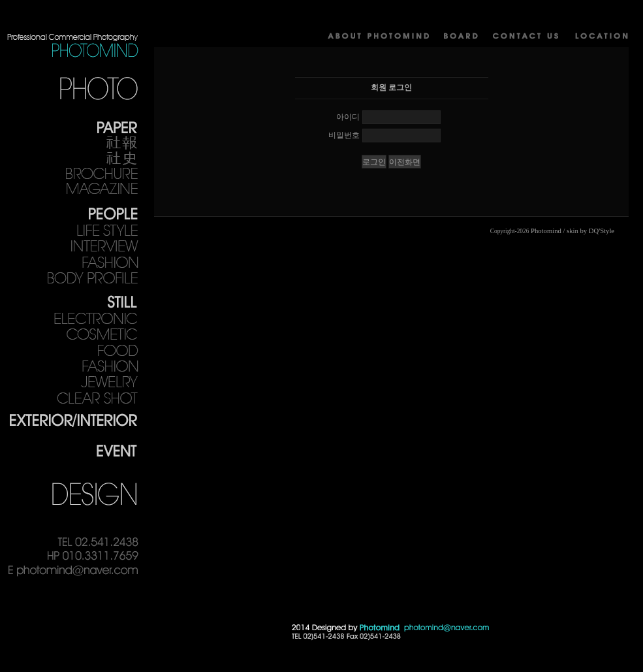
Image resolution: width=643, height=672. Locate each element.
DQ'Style (602, 231)
